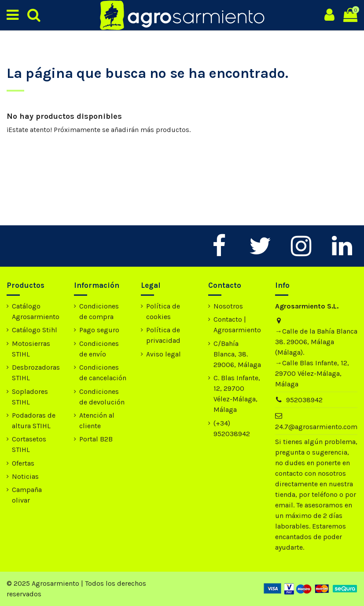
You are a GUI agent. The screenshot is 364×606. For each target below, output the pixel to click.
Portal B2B (96, 439)
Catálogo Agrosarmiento (36, 311)
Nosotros (228, 306)
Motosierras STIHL (31, 349)
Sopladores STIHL (30, 397)
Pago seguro (99, 330)
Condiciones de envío (99, 349)
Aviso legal (164, 354)
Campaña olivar (27, 495)
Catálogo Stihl (35, 330)
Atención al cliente (97, 421)
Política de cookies (163, 311)
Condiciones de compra (99, 311)
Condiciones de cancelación (103, 373)
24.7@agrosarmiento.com (316, 427)
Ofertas (23, 463)
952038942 (304, 400)
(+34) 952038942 (232, 428)
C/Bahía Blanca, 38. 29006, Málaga (237, 354)
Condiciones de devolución (102, 397)
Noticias (25, 476)
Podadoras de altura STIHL (34, 421)
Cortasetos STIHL (29, 444)
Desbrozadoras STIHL (36, 373)
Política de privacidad (163, 335)
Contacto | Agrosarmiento (237, 325)
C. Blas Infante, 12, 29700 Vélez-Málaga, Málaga (237, 394)
